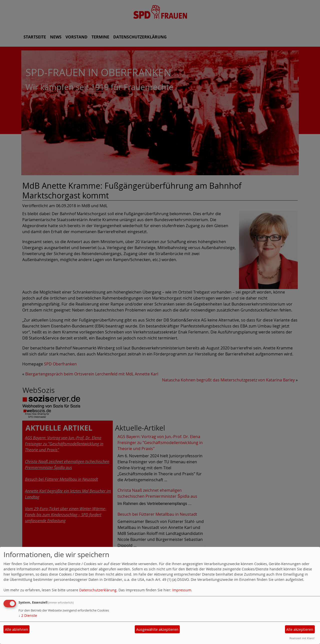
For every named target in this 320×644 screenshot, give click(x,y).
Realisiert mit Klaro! (302, 638)
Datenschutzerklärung (98, 590)
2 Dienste (28, 615)
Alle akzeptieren (300, 629)
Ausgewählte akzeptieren (157, 629)
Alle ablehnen (17, 629)
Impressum (182, 590)
